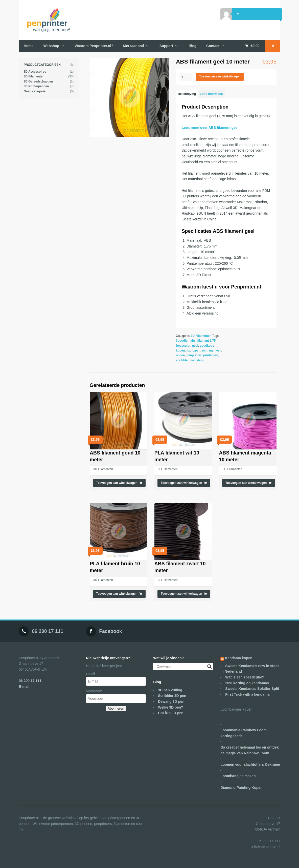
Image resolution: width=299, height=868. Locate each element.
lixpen (196, 350)
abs (193, 341)
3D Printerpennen (36, 86)
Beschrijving (187, 94)
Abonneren (116, 708)
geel (195, 346)
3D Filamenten (201, 336)
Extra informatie (211, 94)
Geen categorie (35, 91)
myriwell (215, 350)
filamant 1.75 (207, 341)
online (180, 355)
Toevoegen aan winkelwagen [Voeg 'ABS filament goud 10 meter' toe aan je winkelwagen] (117, 483)
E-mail (24, 687)
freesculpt (183, 346)
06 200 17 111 (48, 631)
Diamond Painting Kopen (241, 788)
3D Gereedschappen (38, 81)
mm (205, 350)
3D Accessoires (35, 72)
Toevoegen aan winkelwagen (220, 76)
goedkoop (207, 346)
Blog (192, 46)
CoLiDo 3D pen (171, 713)
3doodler (182, 341)
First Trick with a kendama (247, 694)
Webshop (51, 46)
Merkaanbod (133, 46)
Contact (213, 46)
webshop (197, 360)
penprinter (194, 355)
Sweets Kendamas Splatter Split (252, 689)
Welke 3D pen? (170, 707)
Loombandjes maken (238, 776)
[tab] (187, 94)
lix (188, 350)
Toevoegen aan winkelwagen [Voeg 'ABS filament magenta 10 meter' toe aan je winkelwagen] (246, 483)
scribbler (182, 360)
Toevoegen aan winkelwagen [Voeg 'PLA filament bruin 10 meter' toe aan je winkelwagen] (117, 594)
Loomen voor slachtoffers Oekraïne (250, 764)
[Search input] (181, 667)
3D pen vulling (170, 690)
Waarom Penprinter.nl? (94, 46)
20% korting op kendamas (247, 683)
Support (166, 46)
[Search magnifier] (210, 667)
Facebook (111, 631)
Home (29, 46)
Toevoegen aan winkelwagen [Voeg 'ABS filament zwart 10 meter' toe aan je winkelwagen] (181, 594)
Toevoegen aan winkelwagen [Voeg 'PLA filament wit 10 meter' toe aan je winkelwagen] (181, 483)
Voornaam (94, 691)
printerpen (211, 355)
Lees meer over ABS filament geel (210, 128)
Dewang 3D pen (171, 701)
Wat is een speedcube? (245, 677)
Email (90, 674)
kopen (180, 350)
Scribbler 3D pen (172, 696)
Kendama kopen (239, 658)
